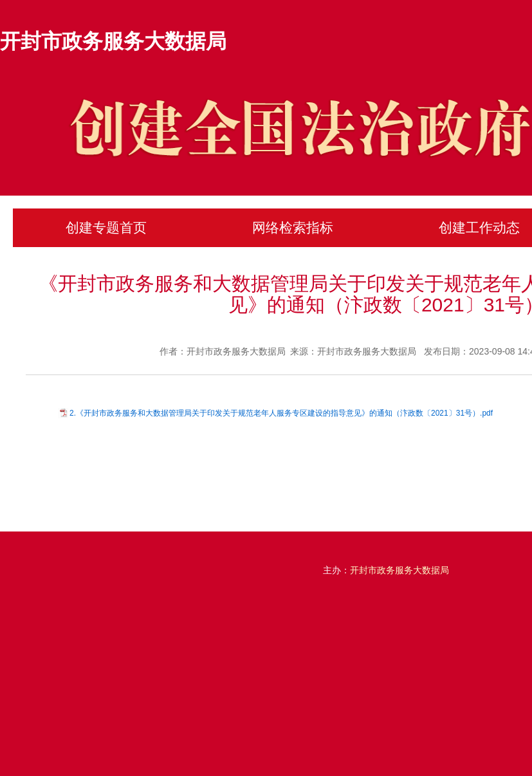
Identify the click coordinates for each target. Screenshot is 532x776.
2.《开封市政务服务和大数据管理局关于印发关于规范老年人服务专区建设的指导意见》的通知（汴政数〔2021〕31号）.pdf (281, 413)
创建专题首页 (106, 227)
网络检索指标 (293, 227)
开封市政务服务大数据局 (113, 41)
